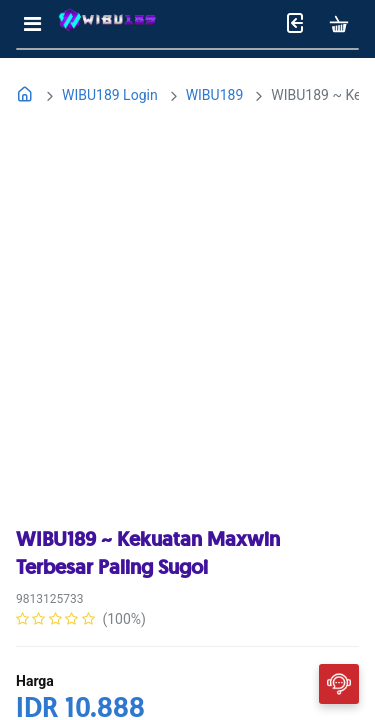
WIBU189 (215, 95)
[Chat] (339, 683)
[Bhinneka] (107, 24)
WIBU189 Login (110, 95)
